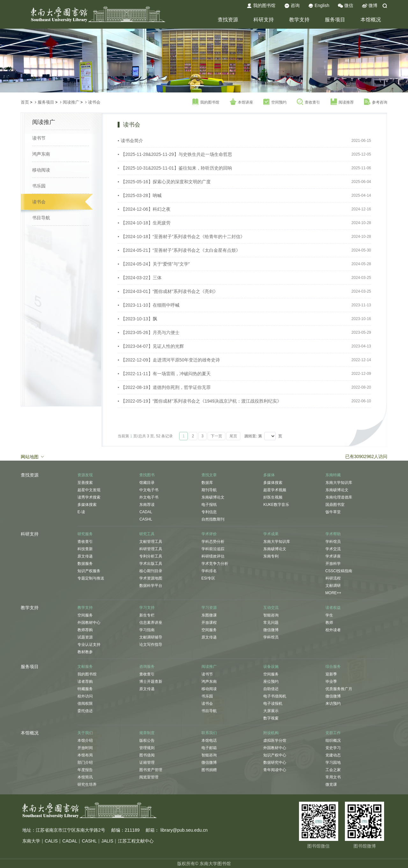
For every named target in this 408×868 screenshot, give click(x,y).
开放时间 (85, 748)
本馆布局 (85, 755)
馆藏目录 (147, 483)
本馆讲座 (241, 102)
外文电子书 (149, 497)
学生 (329, 615)
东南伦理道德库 (339, 497)
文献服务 (85, 667)
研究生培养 (87, 784)
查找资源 (228, 20)
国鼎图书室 (335, 505)
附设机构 (271, 733)
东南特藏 (333, 475)
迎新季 (331, 674)
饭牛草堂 (333, 512)
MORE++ (333, 593)
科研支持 (264, 20)
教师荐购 (85, 630)
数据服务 (85, 564)
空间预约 (275, 102)
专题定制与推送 (91, 578)
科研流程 (333, 578)
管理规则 (147, 748)
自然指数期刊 (213, 519)
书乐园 (39, 186)
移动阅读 (41, 170)
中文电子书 (149, 490)
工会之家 (333, 770)
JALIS (107, 841)
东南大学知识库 (339, 483)
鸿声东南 (41, 154)
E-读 (81, 512)
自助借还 (271, 689)
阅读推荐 (342, 102)
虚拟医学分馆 (275, 740)
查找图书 (147, 475)
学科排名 (209, 571)
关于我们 (85, 733)
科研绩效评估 (213, 556)
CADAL (146, 512)
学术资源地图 (151, 578)
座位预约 (271, 682)
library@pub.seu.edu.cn (184, 830)
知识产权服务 (89, 571)
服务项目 (335, 20)
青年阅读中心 (275, 770)
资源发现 (85, 475)
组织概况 (333, 740)
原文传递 (85, 556)
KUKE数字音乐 (276, 505)
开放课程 (209, 623)
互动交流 (271, 608)
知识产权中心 (275, 755)
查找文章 (209, 475)
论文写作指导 (151, 645)
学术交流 (333, 549)
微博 (370, 6)
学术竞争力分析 (215, 564)
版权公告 (147, 740)
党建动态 (333, 755)
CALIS (51, 841)
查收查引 (308, 102)
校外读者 (333, 630)
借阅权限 (85, 704)
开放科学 (333, 564)
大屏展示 (271, 711)
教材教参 (85, 652)
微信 (346, 6)
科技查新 (85, 549)
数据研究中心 (275, 762)
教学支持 (299, 20)
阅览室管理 (149, 777)
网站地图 (33, 456)
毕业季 (331, 682)
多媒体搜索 (87, 505)
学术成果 (271, 534)
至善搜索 (85, 483)
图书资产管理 (151, 770)
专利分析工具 (151, 556)
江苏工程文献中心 (136, 841)
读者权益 (333, 608)
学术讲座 (333, 556)
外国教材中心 (89, 623)
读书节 (39, 138)
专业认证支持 (89, 645)
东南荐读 (147, 505)
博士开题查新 (151, 682)
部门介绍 (85, 762)
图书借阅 (147, 755)
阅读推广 (71, 102)
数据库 (207, 483)
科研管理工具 (151, 549)
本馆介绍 (85, 740)
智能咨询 (271, 615)
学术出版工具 (151, 564)
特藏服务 (85, 689)
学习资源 (209, 608)
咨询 (292, 6)
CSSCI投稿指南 (339, 571)
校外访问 (85, 696)
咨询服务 (147, 667)
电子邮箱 (209, 748)
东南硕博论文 (213, 497)
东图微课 (209, 615)
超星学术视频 (275, 490)
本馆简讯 (85, 777)
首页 (25, 102)
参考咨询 (376, 102)
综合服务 (333, 667)
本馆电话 (209, 740)
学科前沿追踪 (213, 549)
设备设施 (271, 667)
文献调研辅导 (151, 637)
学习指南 (147, 630)
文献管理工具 (151, 542)
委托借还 (85, 711)
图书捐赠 (209, 770)
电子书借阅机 (275, 696)
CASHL (146, 519)
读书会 (94, 102)
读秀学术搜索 (89, 497)
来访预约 (333, 704)
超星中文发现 (89, 490)
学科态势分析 (213, 542)
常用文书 (333, 777)
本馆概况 (371, 20)
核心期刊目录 (151, 571)
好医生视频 (273, 497)
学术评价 (209, 534)
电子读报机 (273, 704)
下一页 (216, 436)
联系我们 (209, 733)
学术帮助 (333, 534)
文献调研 (333, 586)
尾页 (233, 436)
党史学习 (333, 748)
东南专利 (271, 556)
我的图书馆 (261, 6)
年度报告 (85, 770)
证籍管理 (147, 762)
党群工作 (333, 733)
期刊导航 (209, 490)
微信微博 (271, 630)
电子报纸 (209, 505)
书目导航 (41, 218)
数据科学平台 (151, 586)
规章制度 (147, 733)
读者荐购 (85, 682)
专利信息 (209, 512)
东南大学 (31, 841)
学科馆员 (333, 542)
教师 (329, 623)
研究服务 (85, 534)
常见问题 (271, 623)
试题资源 (85, 637)
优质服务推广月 (339, 689)
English (319, 6)
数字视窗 (271, 718)
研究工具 (147, 534)
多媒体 (269, 475)
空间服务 (85, 615)
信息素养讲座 (151, 623)
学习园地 (333, 762)
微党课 (331, 784)
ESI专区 (208, 578)
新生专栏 (147, 615)
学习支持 (147, 608)
